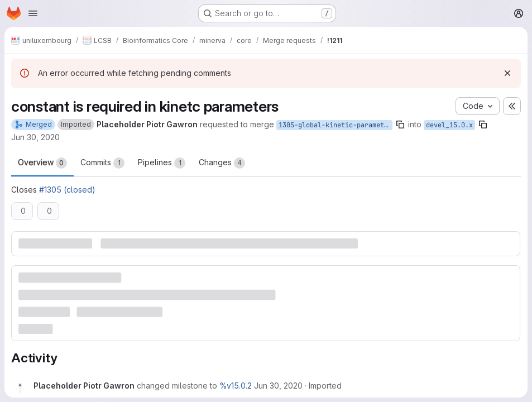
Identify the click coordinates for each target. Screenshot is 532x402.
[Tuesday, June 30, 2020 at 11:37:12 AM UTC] (278, 386)
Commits (102, 163)
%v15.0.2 (236, 386)
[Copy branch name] (400, 125)
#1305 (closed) (67, 190)
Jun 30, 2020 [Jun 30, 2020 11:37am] (35, 137)
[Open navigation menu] (33, 13)
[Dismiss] (507, 73)
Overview (42, 163)
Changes (222, 163)
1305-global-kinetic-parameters (336, 125)
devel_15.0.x (449, 125)
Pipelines (162, 163)
